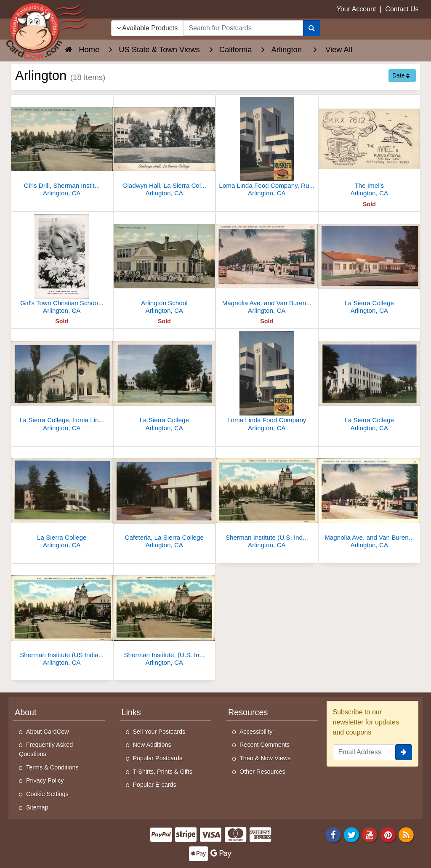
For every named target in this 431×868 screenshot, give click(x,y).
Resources (248, 712)
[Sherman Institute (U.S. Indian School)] (267, 500)
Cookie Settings (47, 794)
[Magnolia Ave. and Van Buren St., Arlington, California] (267, 265)
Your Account (357, 9)
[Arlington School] (165, 265)
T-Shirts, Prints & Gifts (163, 772)
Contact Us (402, 9)
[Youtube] (370, 834)
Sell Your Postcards (159, 732)
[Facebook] (333, 834)
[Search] (312, 28)
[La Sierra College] (370, 265)
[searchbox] (243, 28)
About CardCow (48, 732)
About (26, 712)
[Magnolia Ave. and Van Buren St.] (370, 500)
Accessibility (256, 732)
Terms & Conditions (52, 767)
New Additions (152, 745)
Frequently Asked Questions (46, 749)
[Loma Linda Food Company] (267, 382)
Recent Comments (265, 745)
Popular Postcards (158, 758)
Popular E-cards (155, 785)
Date (401, 75)
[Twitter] (351, 834)
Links (131, 712)
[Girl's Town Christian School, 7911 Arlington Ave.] (62, 265)
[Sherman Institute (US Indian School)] (62, 617)
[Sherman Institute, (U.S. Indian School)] (165, 617)
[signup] (404, 752)
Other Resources (262, 772)
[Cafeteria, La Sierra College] (165, 500)
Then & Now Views (265, 758)
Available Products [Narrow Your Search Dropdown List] (147, 28)
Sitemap (37, 807)
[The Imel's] (370, 148)
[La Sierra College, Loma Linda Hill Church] (62, 382)
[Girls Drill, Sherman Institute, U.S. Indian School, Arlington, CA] (62, 148)
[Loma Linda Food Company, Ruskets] (267, 148)
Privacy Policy (45, 780)
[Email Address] (364, 752)
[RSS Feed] (406, 834)
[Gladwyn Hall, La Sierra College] (165, 148)
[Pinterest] (388, 834)
